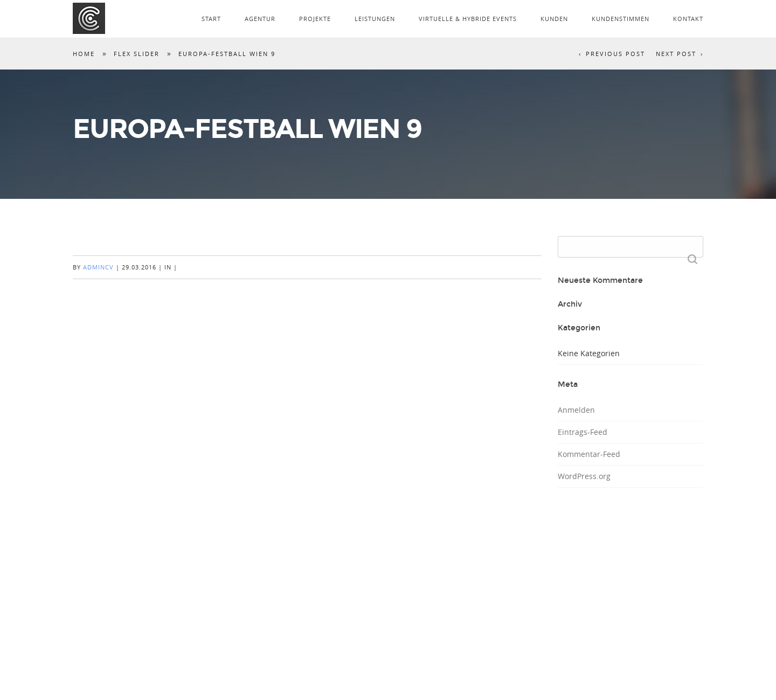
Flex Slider (137, 54)
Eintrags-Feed (583, 432)
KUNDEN (554, 19)
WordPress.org (584, 476)
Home (84, 54)
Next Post (676, 54)
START (211, 19)
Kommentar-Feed (589, 454)
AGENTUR (260, 19)
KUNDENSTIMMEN (621, 19)
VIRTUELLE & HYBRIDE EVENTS (468, 19)
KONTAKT (688, 19)
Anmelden (576, 410)
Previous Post (615, 54)
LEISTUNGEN (375, 19)
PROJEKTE (315, 19)
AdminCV (98, 267)
